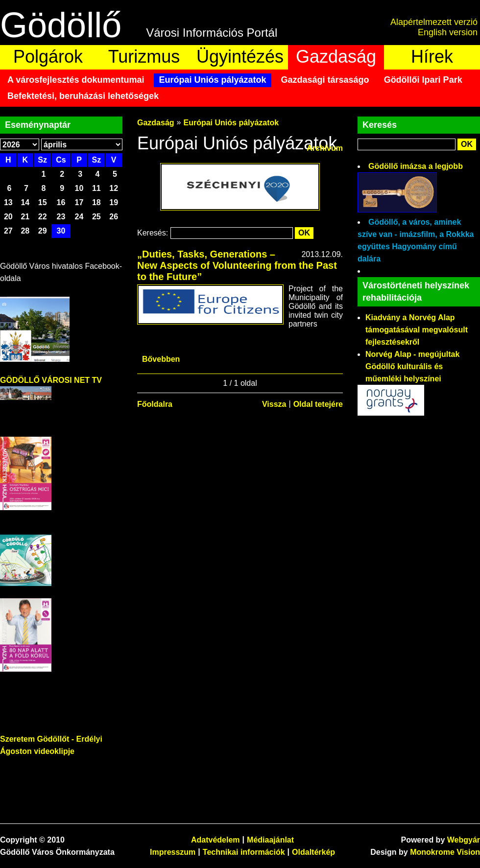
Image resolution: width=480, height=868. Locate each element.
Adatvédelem (216, 840)
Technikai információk (244, 852)
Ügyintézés (240, 57)
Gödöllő (61, 25)
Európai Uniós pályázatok (212, 80)
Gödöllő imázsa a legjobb (416, 166)
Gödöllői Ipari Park (423, 80)
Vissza (274, 404)
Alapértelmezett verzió (434, 22)
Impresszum (173, 852)
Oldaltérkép (313, 852)
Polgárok (48, 57)
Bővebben (161, 359)
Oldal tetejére (318, 404)
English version (448, 32)
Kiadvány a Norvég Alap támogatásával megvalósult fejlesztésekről (417, 330)
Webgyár (464, 840)
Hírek (432, 57)
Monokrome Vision (445, 852)
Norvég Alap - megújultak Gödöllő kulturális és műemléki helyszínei (412, 366)
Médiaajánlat (270, 840)
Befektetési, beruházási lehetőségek (83, 96)
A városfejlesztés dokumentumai (76, 80)
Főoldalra (155, 404)
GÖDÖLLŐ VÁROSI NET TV (51, 380)
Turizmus (144, 57)
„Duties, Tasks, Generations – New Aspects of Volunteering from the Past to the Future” (237, 265)
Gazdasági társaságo (325, 80)
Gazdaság (336, 57)
